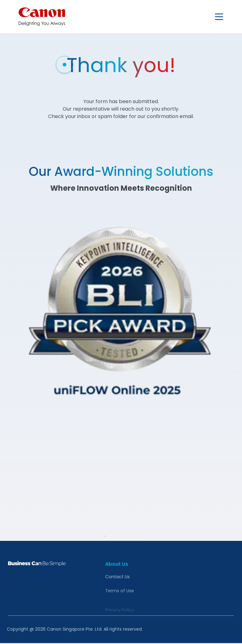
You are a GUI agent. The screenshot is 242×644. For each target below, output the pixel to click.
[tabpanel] (121, 363)
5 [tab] (142, 536)
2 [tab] (114, 536)
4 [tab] (133, 536)
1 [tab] (105, 536)
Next (239, 368)
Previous (3, 368)
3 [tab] (123, 536)
